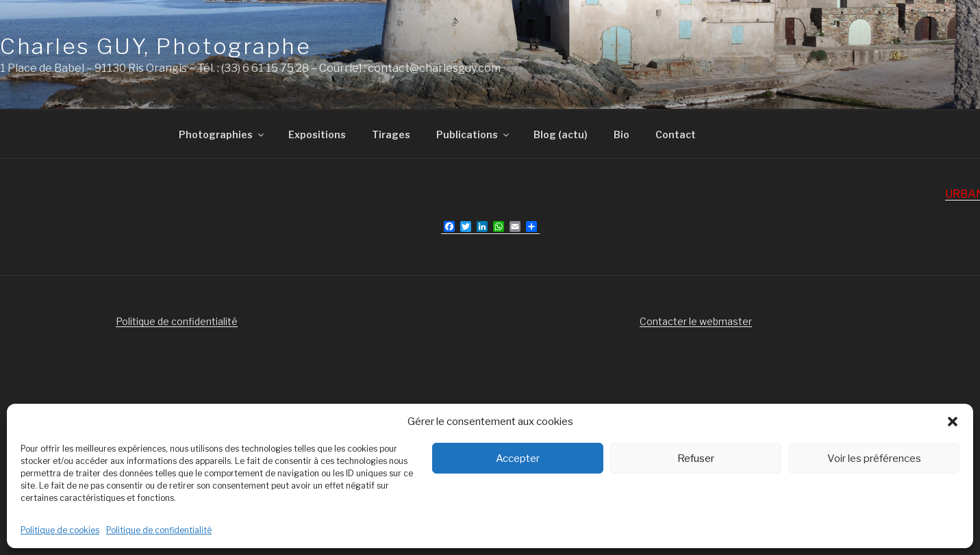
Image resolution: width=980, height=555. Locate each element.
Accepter (518, 459)
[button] (953, 422)
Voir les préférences (874, 459)
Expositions (317, 134)
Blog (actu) (561, 134)
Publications (474, 134)
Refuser (696, 459)
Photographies (222, 134)
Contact (676, 134)
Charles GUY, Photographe (155, 46)
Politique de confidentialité (159, 530)
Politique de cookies (60, 530)
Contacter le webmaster (696, 321)
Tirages (391, 134)
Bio (621, 134)
